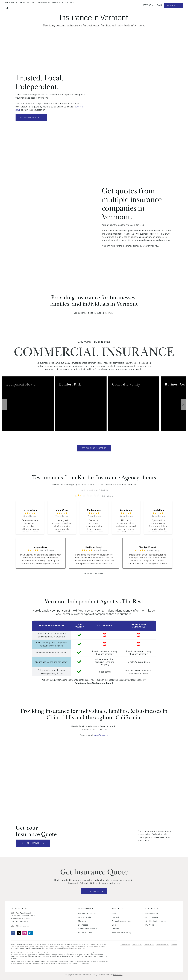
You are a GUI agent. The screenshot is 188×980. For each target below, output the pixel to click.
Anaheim (104, 944)
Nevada (57, 948)
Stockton (97, 946)
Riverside (63, 946)
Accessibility (125, 945)
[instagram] (25, 933)
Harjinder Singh (94, 547)
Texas (65, 948)
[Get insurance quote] (33, 843)
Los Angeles (54, 946)
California (89, 944)
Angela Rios (41, 547)
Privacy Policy (137, 945)
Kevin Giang (126, 510)
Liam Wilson (158, 510)
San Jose (89, 946)
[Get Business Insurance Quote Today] (94, 448)
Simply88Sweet (147, 547)
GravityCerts (118, 975)
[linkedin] (30, 933)
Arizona (50, 948)
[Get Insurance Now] (31, 117)
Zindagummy (94, 510)
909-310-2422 (101, 735)
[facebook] (13, 933)
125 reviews (107, 496)
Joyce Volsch (30, 510)
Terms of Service (162, 945)
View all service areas (76, 948)
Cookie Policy (149, 945)
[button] (7, 8)
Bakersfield (15, 946)
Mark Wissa (62, 510)
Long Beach (44, 946)
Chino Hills (24, 946)
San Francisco (80, 946)
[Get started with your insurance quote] (94, 891)
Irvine (37, 946)
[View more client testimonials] (94, 574)
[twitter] (19, 933)
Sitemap (174, 945)
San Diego (71, 946)
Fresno (31, 946)
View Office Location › (21, 926)
